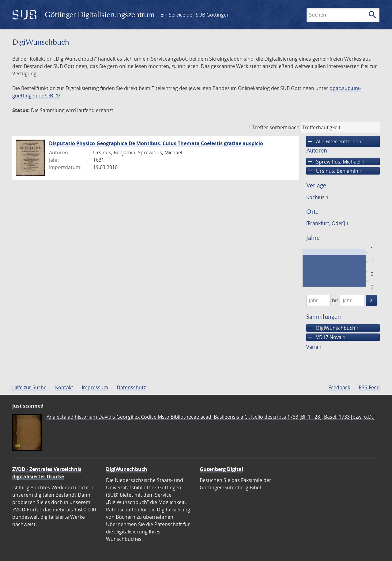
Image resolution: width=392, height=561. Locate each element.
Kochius (317, 197)
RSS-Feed (369, 387)
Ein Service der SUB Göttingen (195, 15)
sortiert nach (285, 127)
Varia (314, 347)
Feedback (339, 387)
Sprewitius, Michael (335, 162)
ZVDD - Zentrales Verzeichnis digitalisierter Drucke (47, 473)
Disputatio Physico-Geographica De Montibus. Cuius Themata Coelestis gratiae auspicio (156, 143)
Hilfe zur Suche (29, 387)
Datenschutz (131, 387)
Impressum (95, 387)
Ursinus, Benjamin (334, 171)
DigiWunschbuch (333, 328)
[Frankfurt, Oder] (327, 223)
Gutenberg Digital (221, 469)
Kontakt (64, 387)
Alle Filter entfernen (334, 141)
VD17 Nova (326, 337)
